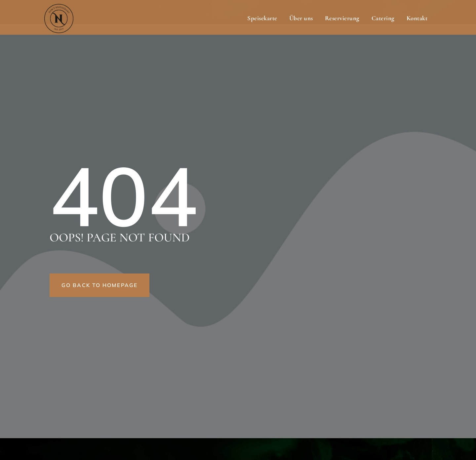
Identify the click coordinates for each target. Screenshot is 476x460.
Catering (383, 18)
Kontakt (417, 18)
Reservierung (342, 18)
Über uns (301, 18)
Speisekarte (262, 18)
